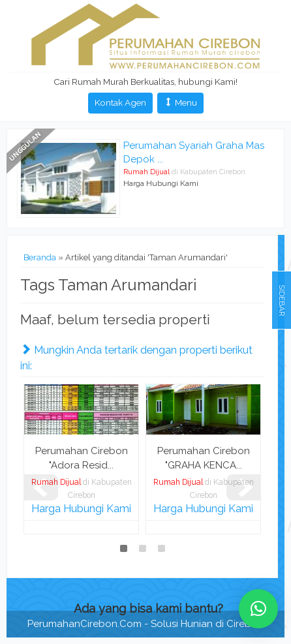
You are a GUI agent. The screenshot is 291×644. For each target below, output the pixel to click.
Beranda (40, 257)
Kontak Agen (120, 102)
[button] (258, 609)
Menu (180, 102)
